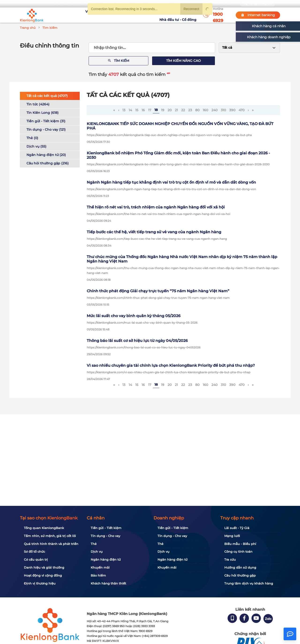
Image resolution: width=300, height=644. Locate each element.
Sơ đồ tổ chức (34, 551)
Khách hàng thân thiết (108, 583)
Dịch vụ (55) (36, 146)
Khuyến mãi (133, 15)
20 (170, 110)
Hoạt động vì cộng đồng (43, 575)
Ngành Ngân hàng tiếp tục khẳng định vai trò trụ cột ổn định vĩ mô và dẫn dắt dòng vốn (171, 182)
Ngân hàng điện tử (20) (46, 155)
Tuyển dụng (109, 15)
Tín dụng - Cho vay (105, 536)
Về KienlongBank (81, 15)
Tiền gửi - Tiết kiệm (106, 528)
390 (232, 110)
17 (150, 110)
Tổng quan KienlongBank (44, 528)
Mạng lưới (232, 536)
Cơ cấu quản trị (36, 559)
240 (214, 110)
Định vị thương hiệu (40, 583)
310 (223, 110)
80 (197, 110)
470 (242, 110)
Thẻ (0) (32, 138)
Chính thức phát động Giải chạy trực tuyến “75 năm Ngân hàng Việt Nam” (158, 291)
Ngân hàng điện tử (106, 559)
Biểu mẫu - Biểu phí (240, 544)
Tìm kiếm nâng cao (184, 61)
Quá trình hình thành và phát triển (51, 544)
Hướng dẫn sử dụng (240, 567)
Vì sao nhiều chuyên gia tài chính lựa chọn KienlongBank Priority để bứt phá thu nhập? (171, 365)
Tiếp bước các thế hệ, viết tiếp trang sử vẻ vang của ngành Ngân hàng (154, 232)
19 (163, 110)
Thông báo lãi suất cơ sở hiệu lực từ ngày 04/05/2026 (137, 341)
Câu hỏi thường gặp (240, 575)
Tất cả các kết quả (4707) (47, 96)
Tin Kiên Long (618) (43, 113)
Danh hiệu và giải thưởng (44, 567)
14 (130, 110)
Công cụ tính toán (238, 551)
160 (205, 110)
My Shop (224, 4)
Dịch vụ (97, 551)
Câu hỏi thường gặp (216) (48, 163)
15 (137, 110)
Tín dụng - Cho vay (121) (46, 130)
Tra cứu (230, 559)
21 (176, 110)
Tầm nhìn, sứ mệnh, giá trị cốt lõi (50, 536)
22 (183, 110)
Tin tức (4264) (38, 104)
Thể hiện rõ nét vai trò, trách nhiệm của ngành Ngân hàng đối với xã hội (156, 207)
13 (124, 110)
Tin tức (152, 15)
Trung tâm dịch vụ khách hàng (249, 583)
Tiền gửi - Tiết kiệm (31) (46, 121)
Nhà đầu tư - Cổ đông (179, 15)
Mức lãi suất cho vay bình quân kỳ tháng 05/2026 (134, 316)
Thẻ (94, 544)
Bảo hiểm (98, 575)
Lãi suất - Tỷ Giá (237, 528)
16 (143, 110)
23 (190, 110)
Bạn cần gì (64, 4)
